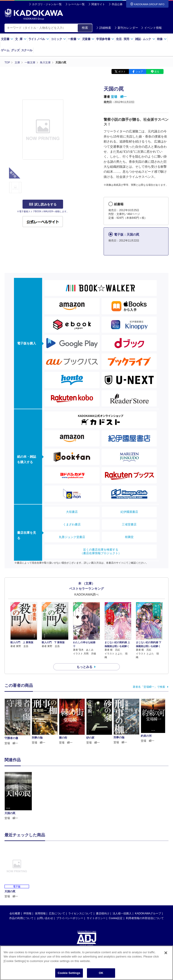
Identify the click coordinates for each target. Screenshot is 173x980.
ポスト (122, 71)
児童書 (88, 39)
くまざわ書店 (72, 524)
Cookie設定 (116, 918)
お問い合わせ (45, 918)
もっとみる (84, 667)
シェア (139, 71)
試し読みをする (43, 204)
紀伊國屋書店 (129, 512)
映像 (162, 39)
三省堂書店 (129, 524)
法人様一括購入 (122, 913)
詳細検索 (104, 28)
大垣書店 (72, 512)
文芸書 (7, 39)
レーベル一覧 (77, 4)
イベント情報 (151, 28)
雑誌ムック (145, 39)
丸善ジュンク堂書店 (72, 537)
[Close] (166, 955)
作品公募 (117, 4)
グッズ (15, 50)
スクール (27, 50)
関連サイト (98, 4)
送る (157, 71)
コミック (58, 39)
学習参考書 (105, 39)
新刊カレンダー (126, 28)
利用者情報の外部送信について (145, 918)
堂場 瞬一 (119, 97)
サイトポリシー (96, 918)
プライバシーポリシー (70, 918)
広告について (57, 913)
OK (101, 975)
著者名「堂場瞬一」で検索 (149, 687)
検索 (85, 28)
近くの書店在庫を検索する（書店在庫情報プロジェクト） (101, 551)
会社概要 (15, 913)
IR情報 (27, 913)
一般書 (74, 39)
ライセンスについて (80, 913)
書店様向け (103, 913)
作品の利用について (21, 918)
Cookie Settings (69, 975)
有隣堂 (129, 537)
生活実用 (125, 39)
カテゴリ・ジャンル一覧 (47, 4)
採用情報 (40, 913)
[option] (18, 796)
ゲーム (5, 50)
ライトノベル (39, 39)
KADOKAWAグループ (148, 913)
